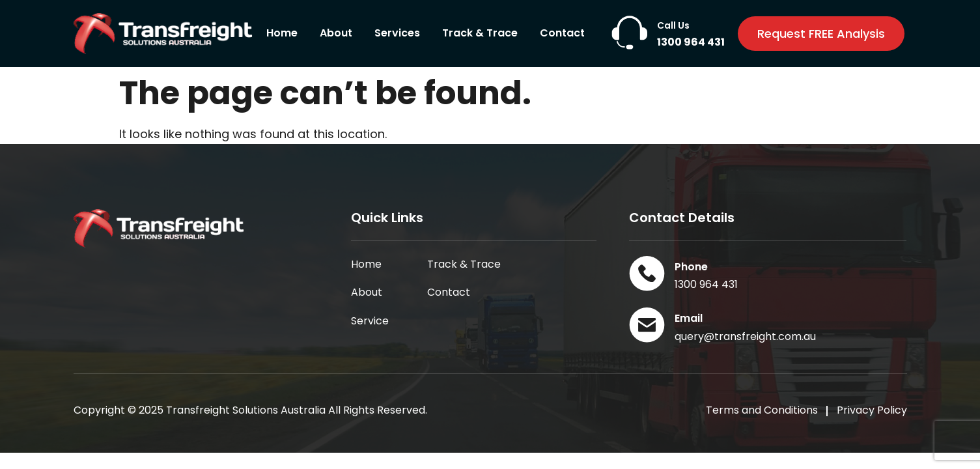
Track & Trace (480, 33)
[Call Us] (629, 33)
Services (397, 33)
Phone (691, 267)
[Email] (647, 325)
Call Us (673, 25)
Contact (562, 33)
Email (689, 318)
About (336, 33)
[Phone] (647, 273)
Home (282, 33)
